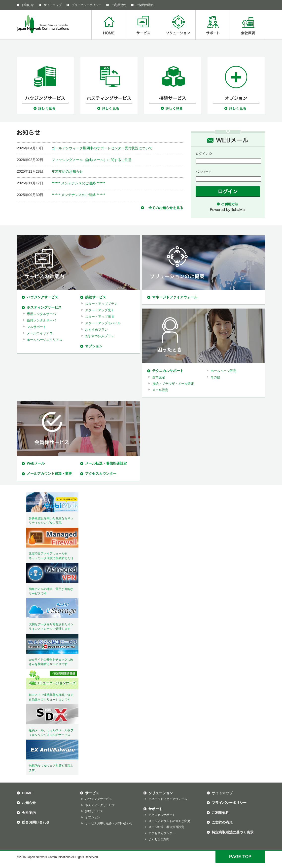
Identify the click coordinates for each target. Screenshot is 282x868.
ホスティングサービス (44, 307)
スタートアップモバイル (103, 323)
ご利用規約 (119, 5)
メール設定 (160, 390)
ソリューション (178, 25)
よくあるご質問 (159, 839)
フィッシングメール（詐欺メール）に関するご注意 (92, 160)
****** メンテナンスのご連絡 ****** (78, 183)
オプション (94, 346)
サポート (213, 25)
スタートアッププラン (101, 304)
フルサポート (36, 327)
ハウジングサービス (42, 297)
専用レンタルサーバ (41, 314)
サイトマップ (53, 5)
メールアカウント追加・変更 (49, 473)
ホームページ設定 (223, 371)
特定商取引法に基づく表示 (233, 832)
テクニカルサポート (168, 371)
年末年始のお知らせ (67, 171)
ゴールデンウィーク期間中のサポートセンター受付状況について (102, 148)
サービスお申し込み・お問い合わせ (109, 823)
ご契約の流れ (145, 5)
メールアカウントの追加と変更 (169, 821)
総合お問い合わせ (36, 822)
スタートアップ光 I (99, 310)
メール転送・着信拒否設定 (106, 463)
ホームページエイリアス (45, 340)
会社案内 (29, 813)
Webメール (36, 463)
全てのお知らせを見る (166, 208)
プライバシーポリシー (86, 5)
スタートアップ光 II (99, 317)
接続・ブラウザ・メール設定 (173, 384)
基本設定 (159, 377)
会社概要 (248, 25)
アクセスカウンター (101, 473)
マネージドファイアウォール (175, 297)
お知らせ (28, 5)
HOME (109, 25)
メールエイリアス (40, 333)
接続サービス (96, 297)
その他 (215, 377)
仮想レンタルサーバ (41, 320)
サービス (143, 25)
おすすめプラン (96, 330)
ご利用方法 (228, 204)
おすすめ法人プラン (100, 336)
